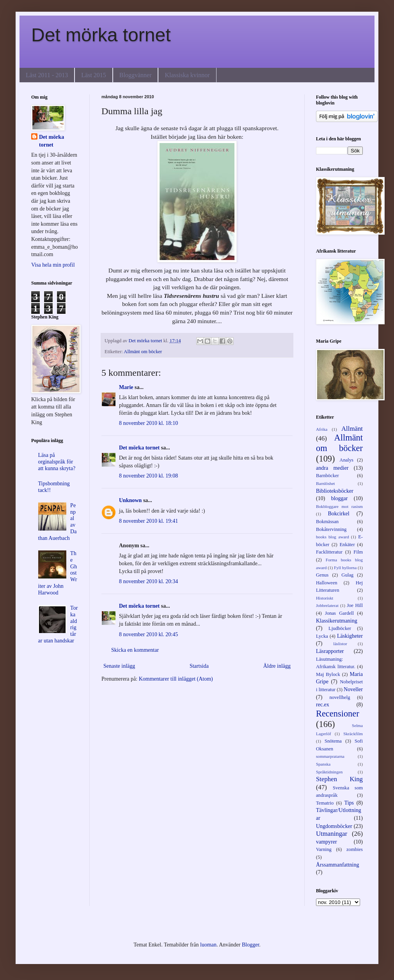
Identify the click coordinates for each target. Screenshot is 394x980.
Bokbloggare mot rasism (339, 506)
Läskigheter (350, 636)
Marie (126, 387)
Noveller (353, 689)
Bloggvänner (136, 75)
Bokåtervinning (331, 529)
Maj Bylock (328, 674)
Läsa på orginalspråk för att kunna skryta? (57, 462)
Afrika (322, 429)
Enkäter (347, 545)
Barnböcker (327, 476)
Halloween (327, 583)
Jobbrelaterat (327, 605)
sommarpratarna (330, 756)
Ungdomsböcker (334, 826)
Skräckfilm (353, 734)
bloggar (340, 498)
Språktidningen (329, 772)
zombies (355, 849)
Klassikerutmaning (337, 621)
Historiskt (325, 598)
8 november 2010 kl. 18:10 (148, 423)
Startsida (199, 666)
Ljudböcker (340, 628)
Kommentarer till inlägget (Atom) (176, 679)
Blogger (250, 945)
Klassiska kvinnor (187, 75)
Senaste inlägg (119, 666)
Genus (322, 575)
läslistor (340, 644)
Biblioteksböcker (335, 491)
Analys (346, 460)
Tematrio (325, 803)
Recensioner (338, 714)
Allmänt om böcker (143, 352)
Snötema (333, 741)
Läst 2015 (94, 75)
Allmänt (352, 429)
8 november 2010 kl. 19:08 (148, 476)
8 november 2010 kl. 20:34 (148, 581)
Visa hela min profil (53, 265)
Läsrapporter (330, 651)
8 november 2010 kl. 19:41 (148, 521)
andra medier (332, 468)
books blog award (333, 537)
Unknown (130, 500)
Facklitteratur (329, 552)
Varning (324, 849)
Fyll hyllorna (345, 568)
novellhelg (340, 697)
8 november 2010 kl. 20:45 (148, 634)
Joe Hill (355, 605)
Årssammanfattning (337, 865)
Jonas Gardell (339, 613)
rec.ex (323, 705)
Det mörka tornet (101, 35)
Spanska (323, 764)
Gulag (347, 575)
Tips (349, 803)
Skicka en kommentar (135, 650)
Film (358, 552)
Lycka (322, 636)
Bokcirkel (338, 514)
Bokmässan (327, 522)
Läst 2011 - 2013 (47, 75)
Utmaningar (332, 834)
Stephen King (339, 779)
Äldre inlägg (277, 666)
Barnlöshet (325, 483)
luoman (208, 945)
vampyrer (327, 842)
